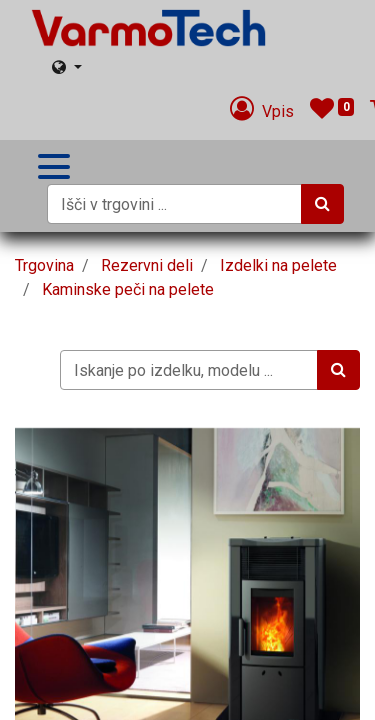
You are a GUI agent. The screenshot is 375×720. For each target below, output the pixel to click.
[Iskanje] (322, 204)
